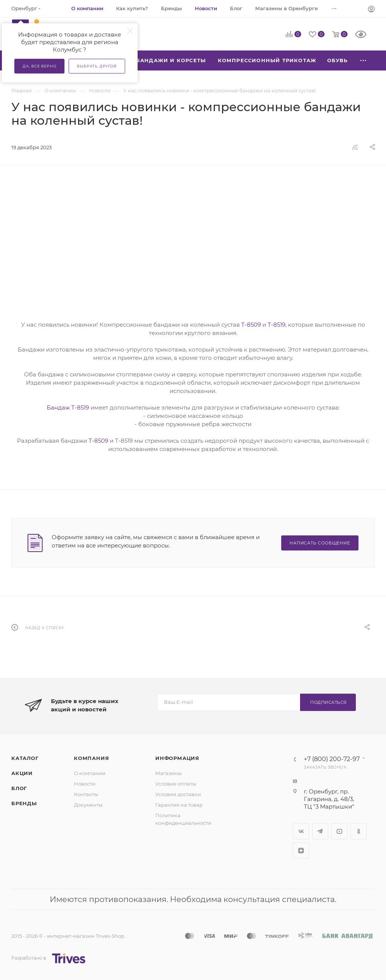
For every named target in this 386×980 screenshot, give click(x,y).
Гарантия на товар (179, 805)
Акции (22, 773)
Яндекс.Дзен (301, 851)
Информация (177, 758)
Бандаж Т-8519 (68, 407)
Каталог (25, 758)
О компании (90, 773)
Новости (85, 784)
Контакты (86, 794)
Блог (19, 788)
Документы (88, 805)
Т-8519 (276, 325)
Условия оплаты (176, 784)
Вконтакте (301, 831)
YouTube (339, 831)
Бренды (24, 803)
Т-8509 (251, 325)
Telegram (320, 831)
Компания (91, 758)
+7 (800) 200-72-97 (332, 759)
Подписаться (329, 702)
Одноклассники (359, 831)
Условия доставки (178, 794)
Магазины (168, 773)
